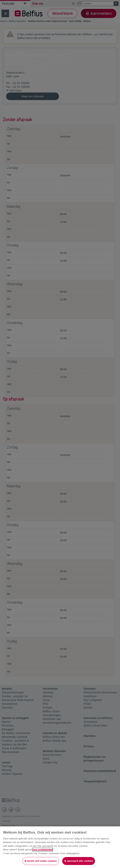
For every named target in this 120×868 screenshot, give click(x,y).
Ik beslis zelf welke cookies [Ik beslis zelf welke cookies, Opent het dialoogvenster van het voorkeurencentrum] (41, 861)
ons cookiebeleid (43, 850)
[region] (60, 847)
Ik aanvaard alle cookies (79, 861)
